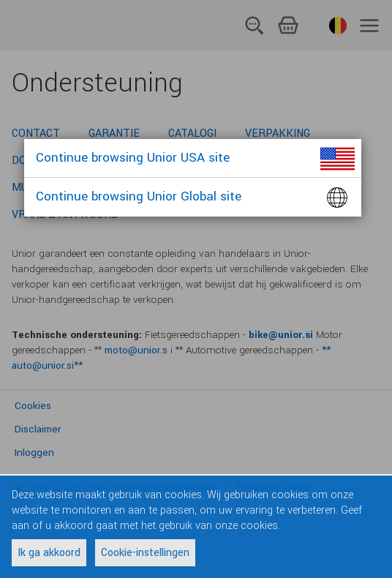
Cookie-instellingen (145, 553)
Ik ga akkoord (49, 553)
